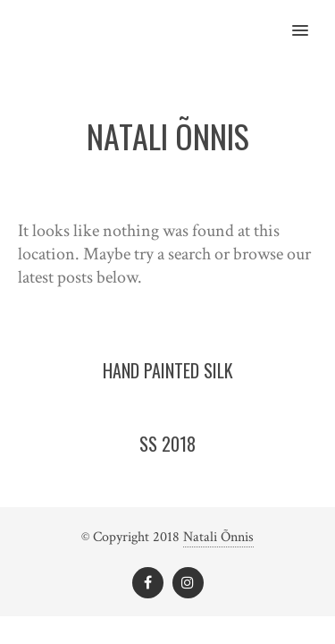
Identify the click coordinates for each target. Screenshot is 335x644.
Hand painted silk (168, 370)
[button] (310, 19)
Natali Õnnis (218, 537)
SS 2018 (167, 444)
